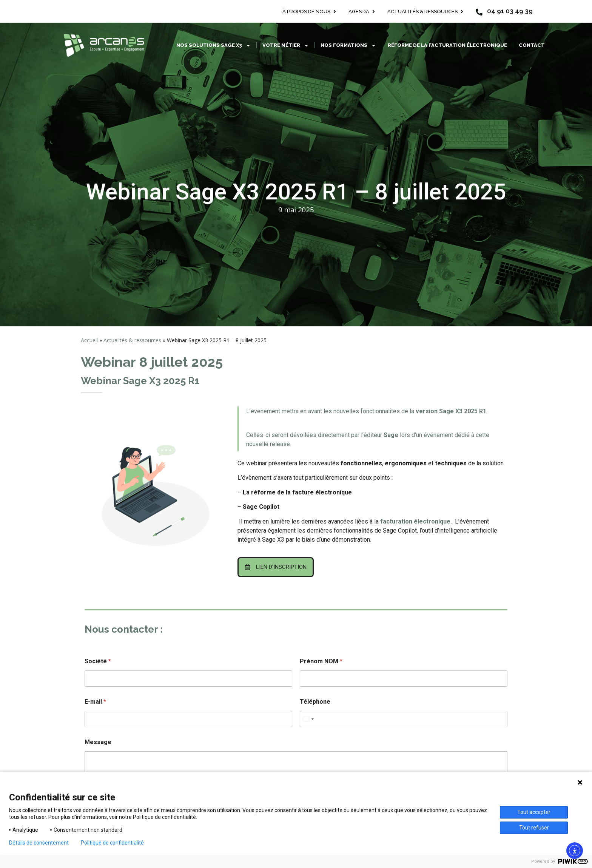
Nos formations (348, 46)
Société (98, 661)
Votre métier (286, 46)
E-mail (95, 702)
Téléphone (315, 702)
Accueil (89, 340)
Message (98, 742)
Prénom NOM (321, 661)
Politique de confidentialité (112, 843)
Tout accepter (534, 812)
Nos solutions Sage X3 (214, 46)
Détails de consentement (39, 843)
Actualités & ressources (132, 340)
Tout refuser (534, 828)
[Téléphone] (404, 719)
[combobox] (308, 719)
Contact (532, 45)
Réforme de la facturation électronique (447, 45)
